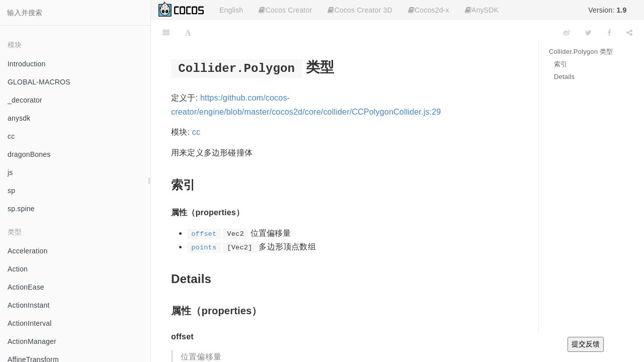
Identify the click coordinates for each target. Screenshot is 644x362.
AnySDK (482, 10)
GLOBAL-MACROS (39, 82)
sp (11, 191)
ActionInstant (29, 305)
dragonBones (29, 154)
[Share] (629, 33)
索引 (560, 64)
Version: (607, 10)
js (10, 172)
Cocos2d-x (429, 10)
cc (11, 136)
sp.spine (21, 209)
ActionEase (26, 287)
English (231, 10)
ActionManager (32, 341)
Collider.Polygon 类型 (581, 52)
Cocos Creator (285, 10)
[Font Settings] (188, 33)
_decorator (25, 100)
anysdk (19, 118)
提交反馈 (586, 344)
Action (18, 269)
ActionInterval (30, 323)
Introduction (27, 64)
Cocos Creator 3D (360, 10)
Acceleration (27, 251)
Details (564, 77)
